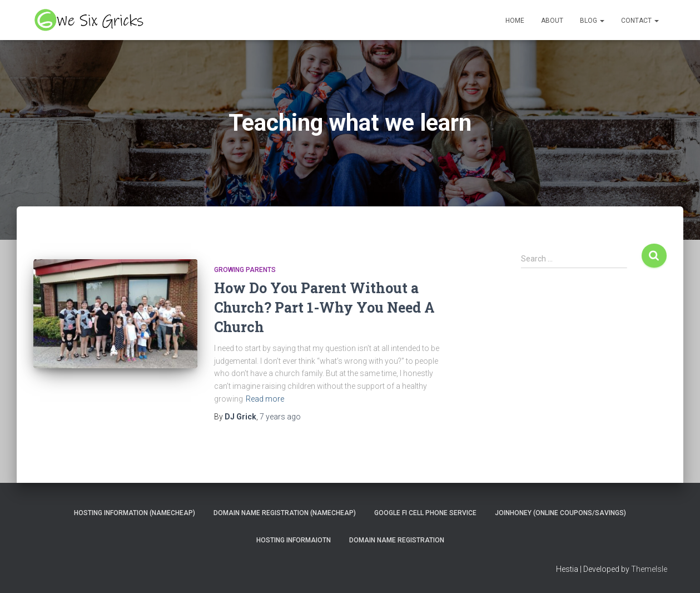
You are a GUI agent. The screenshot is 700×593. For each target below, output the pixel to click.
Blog (592, 21)
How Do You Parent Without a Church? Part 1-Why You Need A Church (324, 307)
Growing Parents (245, 270)
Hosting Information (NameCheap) (135, 513)
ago (280, 417)
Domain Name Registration (397, 540)
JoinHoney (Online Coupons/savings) (560, 513)
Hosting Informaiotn (294, 540)
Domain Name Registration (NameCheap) (285, 513)
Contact (640, 21)
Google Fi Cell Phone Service (425, 513)
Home (515, 21)
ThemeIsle (649, 569)
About (552, 21)
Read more (265, 399)
